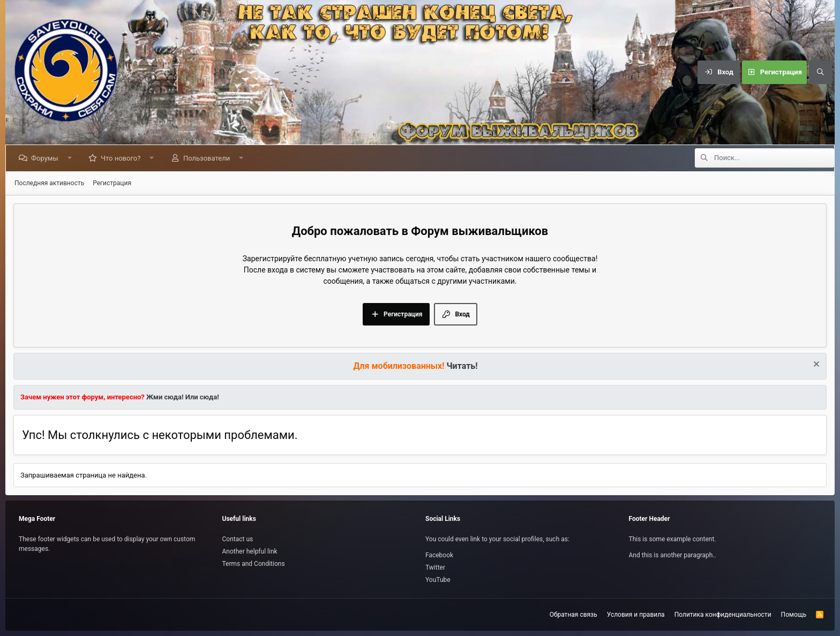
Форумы (47, 158)
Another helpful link (250, 551)
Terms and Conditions (254, 564)
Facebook (439, 555)
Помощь (794, 615)
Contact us (238, 539)
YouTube (438, 580)
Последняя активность (49, 183)
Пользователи (209, 158)
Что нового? (123, 158)
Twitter (435, 567)
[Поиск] (820, 72)
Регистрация (112, 183)
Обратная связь (573, 615)
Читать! (462, 366)
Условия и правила (636, 615)
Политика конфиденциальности (723, 615)
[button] (72, 158)
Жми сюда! (164, 397)
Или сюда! (202, 397)
